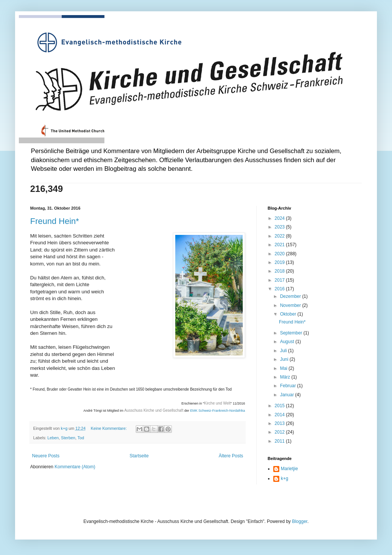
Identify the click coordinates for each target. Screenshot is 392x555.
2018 (280, 271)
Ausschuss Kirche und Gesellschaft (154, 410)
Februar (289, 386)
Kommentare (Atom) (75, 467)
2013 (280, 423)
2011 (280, 441)
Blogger (300, 521)
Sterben (68, 438)
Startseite (139, 456)
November (291, 305)
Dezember (291, 296)
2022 (280, 236)
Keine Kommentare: (109, 428)
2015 (280, 406)
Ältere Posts (231, 456)
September (292, 333)
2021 (280, 245)
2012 (280, 432)
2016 (280, 289)
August (288, 342)
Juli (284, 351)
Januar (288, 395)
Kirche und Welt (217, 403)
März (286, 377)
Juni (285, 359)
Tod (81, 438)
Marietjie (289, 469)
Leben (53, 438)
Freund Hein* (55, 221)
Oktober (289, 314)
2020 (280, 254)
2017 (280, 280)
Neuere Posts (46, 456)
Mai (284, 368)
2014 (280, 415)
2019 (280, 262)
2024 (280, 218)
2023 (280, 227)
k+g (285, 478)
